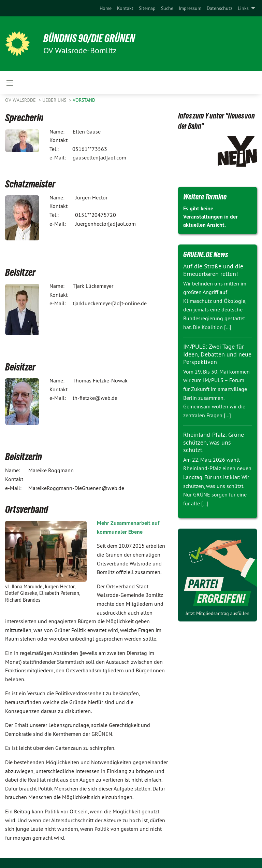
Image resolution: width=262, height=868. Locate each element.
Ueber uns (55, 100)
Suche (167, 8)
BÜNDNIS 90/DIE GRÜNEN (89, 38)
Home (106, 8)
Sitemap (147, 8)
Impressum (190, 8)
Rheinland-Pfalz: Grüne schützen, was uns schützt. (214, 442)
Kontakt (125, 8)
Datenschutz (220, 8)
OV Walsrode (21, 100)
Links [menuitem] (243, 8)
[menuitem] (106, 8)
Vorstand (84, 100)
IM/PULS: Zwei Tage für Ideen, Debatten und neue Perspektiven (217, 354)
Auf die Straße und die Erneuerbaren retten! (213, 270)
